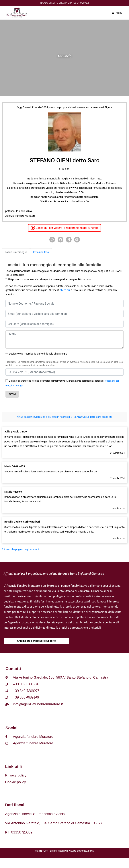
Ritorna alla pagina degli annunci (20, 549)
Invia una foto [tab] (41, 252)
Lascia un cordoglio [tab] (16, 252)
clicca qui (65, 290)
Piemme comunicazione (81, 851)
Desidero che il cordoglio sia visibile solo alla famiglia (36, 354)
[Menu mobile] (117, 13)
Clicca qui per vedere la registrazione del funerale (64, 228)
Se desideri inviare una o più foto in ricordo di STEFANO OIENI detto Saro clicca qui (65, 417)
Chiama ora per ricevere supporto (36, 641)
